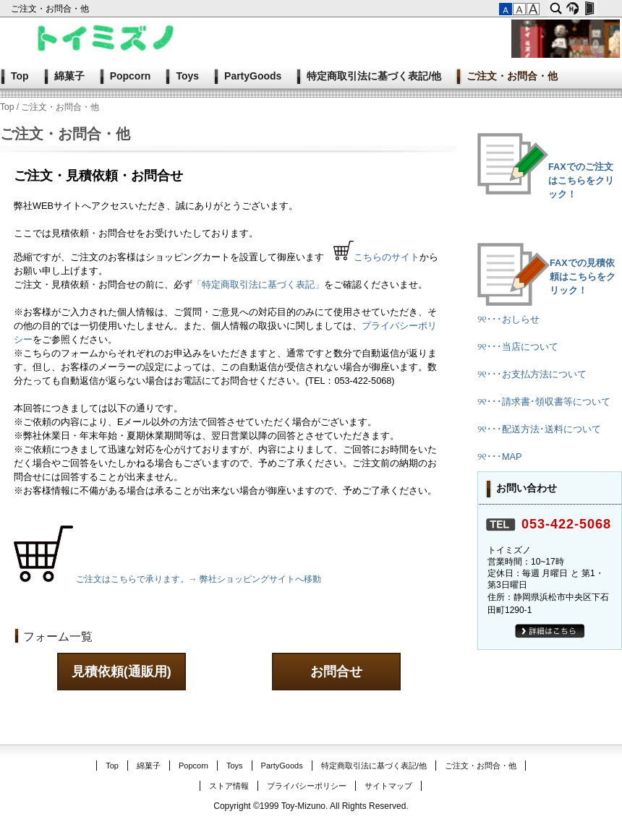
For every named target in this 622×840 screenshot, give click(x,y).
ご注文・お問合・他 (51, 9)
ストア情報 (229, 786)
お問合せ (336, 672)
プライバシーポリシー (307, 786)
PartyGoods (253, 76)
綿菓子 (69, 76)
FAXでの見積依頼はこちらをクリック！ (583, 277)
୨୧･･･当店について (518, 347)
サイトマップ (388, 786)
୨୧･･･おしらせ (508, 320)
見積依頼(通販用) (122, 672)
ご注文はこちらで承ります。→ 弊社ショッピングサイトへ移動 (199, 579)
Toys (187, 76)
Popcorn (131, 76)
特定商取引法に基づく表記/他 (374, 76)
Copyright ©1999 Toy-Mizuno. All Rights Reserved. (311, 806)
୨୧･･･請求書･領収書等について (544, 402)
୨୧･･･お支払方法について (532, 374)
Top (20, 76)
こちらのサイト (387, 257)
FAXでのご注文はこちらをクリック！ (581, 181)
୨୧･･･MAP (499, 457)
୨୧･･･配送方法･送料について (539, 429)
